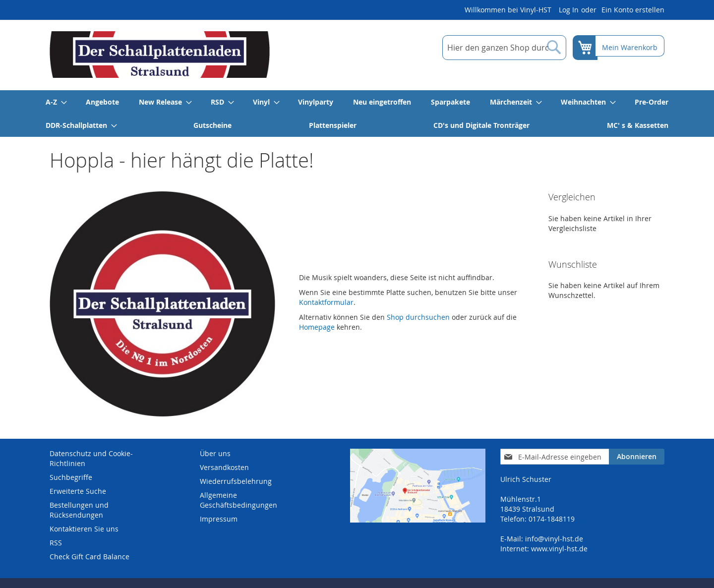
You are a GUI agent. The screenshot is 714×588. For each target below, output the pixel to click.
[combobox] (502, 48)
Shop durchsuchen (418, 317)
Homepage (317, 327)
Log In (569, 10)
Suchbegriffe (71, 477)
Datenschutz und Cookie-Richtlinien (91, 458)
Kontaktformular (326, 302)
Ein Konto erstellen (633, 10)
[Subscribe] (637, 457)
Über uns (215, 453)
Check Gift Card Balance (89, 557)
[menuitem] (56, 102)
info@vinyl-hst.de (554, 539)
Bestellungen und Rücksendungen (79, 510)
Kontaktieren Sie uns (84, 529)
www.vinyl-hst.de (559, 549)
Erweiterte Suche (78, 491)
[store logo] (160, 55)
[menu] (357, 114)
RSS (56, 543)
